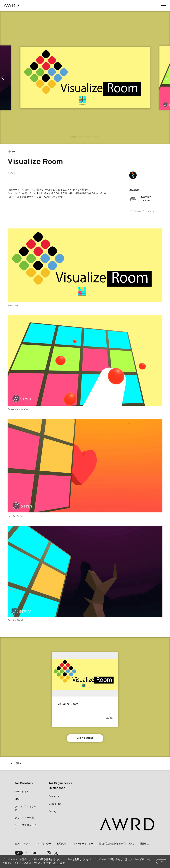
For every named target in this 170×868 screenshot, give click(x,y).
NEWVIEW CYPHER (145, 199)
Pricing (52, 811)
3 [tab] (89, 137)
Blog (17, 799)
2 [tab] (81, 137)
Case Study (55, 804)
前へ (19, 764)
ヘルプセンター (44, 844)
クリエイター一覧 (24, 818)
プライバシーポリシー (82, 844)
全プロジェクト (22, 844)
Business (54, 796)
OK (162, 862)
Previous (3, 78)
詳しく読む (59, 863)
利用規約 (61, 844)
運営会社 (144, 844)
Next (167, 78)
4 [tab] (96, 137)
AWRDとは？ (22, 792)
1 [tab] (74, 137)
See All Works (85, 738)
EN (34, 853)
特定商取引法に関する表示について (117, 844)
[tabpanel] (85, 78)
